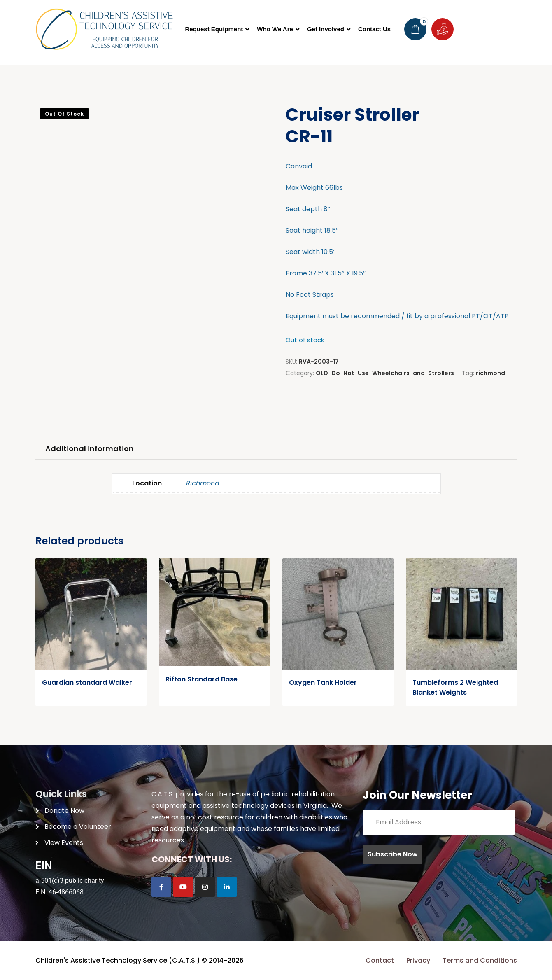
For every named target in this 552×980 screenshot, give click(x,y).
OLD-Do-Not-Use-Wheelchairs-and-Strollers (385, 373)
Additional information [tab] (90, 449)
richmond (490, 373)
